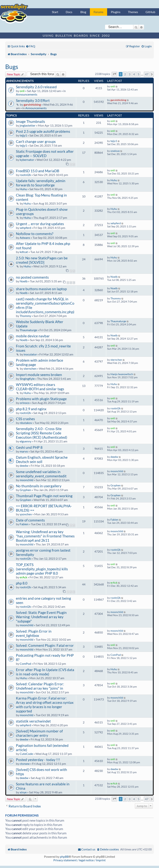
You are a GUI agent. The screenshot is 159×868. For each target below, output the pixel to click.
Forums (99, 12)
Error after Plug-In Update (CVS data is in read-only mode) (45, 672)
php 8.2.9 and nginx (31, 409)
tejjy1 (23, 135)
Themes (133, 12)
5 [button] (138, 74)
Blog (83, 12)
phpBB (64, 857)
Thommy (25, 316)
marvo (24, 451)
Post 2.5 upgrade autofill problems (43, 131)
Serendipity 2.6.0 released (36, 87)
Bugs (12, 67)
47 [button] (147, 74)
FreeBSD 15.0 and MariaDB (38, 171)
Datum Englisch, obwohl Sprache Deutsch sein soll (42, 459)
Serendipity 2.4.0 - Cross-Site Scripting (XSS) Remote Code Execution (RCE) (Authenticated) (42, 433)
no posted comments (32, 277)
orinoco (25, 403)
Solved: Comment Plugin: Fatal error (45, 645)
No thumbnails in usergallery (39, 486)
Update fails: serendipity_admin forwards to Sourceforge (41, 183)
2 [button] (125, 74)
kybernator (27, 160)
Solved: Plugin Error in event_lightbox (34, 633)
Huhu (23, 189)
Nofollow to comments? (35, 234)
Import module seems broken (39, 375)
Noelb (24, 281)
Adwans (25, 238)
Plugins (116, 12)
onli (22, 91)
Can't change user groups (36, 141)
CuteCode (26, 754)
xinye (23, 792)
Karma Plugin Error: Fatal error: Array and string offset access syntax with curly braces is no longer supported (45, 705)
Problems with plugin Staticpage (41, 399)
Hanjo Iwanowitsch (122, 374)
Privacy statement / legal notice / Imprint (79, 860)
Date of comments (30, 520)
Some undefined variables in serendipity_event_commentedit (41, 474)
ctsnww (25, 764)
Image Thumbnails (30, 121)
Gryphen (25, 490)
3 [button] (130, 74)
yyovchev (26, 514)
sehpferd (25, 228)
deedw (24, 466)
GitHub (150, 12)
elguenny (26, 441)
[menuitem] (31, 46)
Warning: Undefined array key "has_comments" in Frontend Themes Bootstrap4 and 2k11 (45, 536)
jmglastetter (28, 125)
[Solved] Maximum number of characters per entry (39, 733)
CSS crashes (25, 419)
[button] (114, 74)
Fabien (24, 524)
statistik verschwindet (33, 721)
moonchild (26, 480)
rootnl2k (25, 175)
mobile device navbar (33, 336)
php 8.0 (22, 583)
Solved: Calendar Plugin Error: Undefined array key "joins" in (40, 686)
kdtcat (24, 252)
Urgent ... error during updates (40, 224)
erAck (23, 577)
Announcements (27, 94)
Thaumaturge (28, 330)
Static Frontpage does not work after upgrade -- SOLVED (45, 154)
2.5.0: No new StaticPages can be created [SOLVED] (42, 260)
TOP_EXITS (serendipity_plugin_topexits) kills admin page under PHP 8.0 (42, 569)
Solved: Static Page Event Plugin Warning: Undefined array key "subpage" (41, 617)
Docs (69, 12)
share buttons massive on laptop (41, 289)
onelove (115, 151)
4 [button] (134, 74)
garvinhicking (32, 104)
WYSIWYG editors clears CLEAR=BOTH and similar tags (40, 387)
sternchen (30, 368)
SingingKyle (27, 379)
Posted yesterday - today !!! (38, 760)
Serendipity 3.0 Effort (33, 101)
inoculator (30, 354)
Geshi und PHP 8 (29, 447)
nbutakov (26, 423)
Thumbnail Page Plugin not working (44, 496)
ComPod (25, 664)
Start (55, 12)
